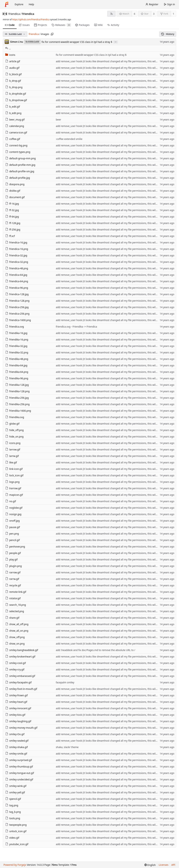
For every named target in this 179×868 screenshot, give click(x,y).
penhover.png (15, 547)
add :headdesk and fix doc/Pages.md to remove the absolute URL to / (95, 650)
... (116, 42)
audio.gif (12, 68)
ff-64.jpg (12, 217)
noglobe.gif (14, 508)
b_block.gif (13, 74)
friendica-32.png (17, 262)
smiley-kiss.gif (15, 715)
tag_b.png (13, 812)
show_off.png (15, 637)
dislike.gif (13, 191)
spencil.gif (13, 799)
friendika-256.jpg (17, 398)
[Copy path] (52, 34)
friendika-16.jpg (16, 333)
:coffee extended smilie (69, 139)
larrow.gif (13, 449)
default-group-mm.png (20, 158)
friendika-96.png (17, 378)
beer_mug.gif (15, 120)
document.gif (15, 197)
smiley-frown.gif (16, 695)
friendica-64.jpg (16, 275)
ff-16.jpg (12, 204)
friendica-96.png (17, 288)
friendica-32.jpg (16, 255)
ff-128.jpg (13, 223)
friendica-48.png (17, 268)
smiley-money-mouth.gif (21, 728)
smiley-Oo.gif (15, 734)
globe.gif (12, 424)
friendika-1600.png (18, 411)
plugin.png (13, 566)
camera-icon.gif (16, 132)
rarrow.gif (13, 572)
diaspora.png (15, 184)
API (173, 865)
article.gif (13, 61)
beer (58, 120)
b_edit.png (13, 113)
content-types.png (18, 152)
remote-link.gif (16, 592)
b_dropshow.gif (16, 100)
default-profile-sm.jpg (20, 171)
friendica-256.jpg (17, 307)
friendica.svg (15, 327)
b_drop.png (14, 87)
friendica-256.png (17, 314)
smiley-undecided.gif (19, 779)
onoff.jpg (12, 521)
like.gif (11, 462)
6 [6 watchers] (135, 14)
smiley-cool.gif (15, 663)
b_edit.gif (13, 107)
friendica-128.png (17, 301)
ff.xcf (10, 236)
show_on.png (15, 644)
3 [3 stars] (154, 14)
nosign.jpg (13, 514)
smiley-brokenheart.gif (20, 657)
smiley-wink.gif (16, 786)
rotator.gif (13, 598)
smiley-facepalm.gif (18, 682)
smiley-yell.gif (15, 792)
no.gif (11, 501)
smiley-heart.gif (16, 702)
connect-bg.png (16, 145)
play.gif (11, 559)
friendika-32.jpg (16, 346)
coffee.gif (13, 139)
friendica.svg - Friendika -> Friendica (76, 327)
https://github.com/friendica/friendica (31, 19)
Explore (19, 4)
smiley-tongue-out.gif (20, 773)
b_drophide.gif (16, 94)
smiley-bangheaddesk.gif (22, 650)
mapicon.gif (14, 495)
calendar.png (15, 126)
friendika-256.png (17, 404)
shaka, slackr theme (67, 747)
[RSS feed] (111, 14)
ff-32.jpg (12, 210)
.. (8, 48)
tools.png (13, 818)
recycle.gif (13, 585)
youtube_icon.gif (17, 844)
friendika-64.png (17, 372)
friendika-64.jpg (16, 365)
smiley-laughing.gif (18, 721)
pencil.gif (12, 540)
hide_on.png (14, 437)
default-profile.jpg (18, 178)
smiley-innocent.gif (18, 708)
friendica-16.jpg (16, 242)
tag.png (12, 805)
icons (10, 55)
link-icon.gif (14, 469)
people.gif (13, 553)
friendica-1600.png (18, 320)
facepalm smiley (65, 682)
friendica (14, 14)
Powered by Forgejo (15, 865)
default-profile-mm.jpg (20, 165)
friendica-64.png (17, 281)
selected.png (15, 611)
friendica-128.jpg (17, 294)
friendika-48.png (17, 359)
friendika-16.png (17, 339)
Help (31, 4)
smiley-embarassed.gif (20, 676)
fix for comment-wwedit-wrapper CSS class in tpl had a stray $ (77, 42)
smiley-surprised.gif (19, 760)
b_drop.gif (13, 81)
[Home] (7, 4)
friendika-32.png (17, 352)
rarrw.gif (12, 579)
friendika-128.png (17, 391)
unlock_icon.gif (16, 831)
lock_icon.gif (14, 475)
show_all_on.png (17, 631)
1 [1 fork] (173, 14)
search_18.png (16, 605)
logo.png (12, 482)
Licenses (164, 865)
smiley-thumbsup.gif (19, 766)
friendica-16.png (17, 249)
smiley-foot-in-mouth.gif (21, 689)
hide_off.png (14, 430)
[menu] (150, 865)
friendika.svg (15, 417)
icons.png (13, 443)
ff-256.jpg (13, 230)
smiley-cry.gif (15, 669)
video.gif (12, 838)
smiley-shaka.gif (17, 747)
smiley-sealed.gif (17, 741)
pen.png (12, 534)
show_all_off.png (17, 624)
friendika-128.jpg (17, 385)
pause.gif (13, 527)
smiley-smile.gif (16, 754)
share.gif (12, 618)
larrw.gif (12, 456)
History (168, 34)
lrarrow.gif (13, 488)
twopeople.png (16, 825)
